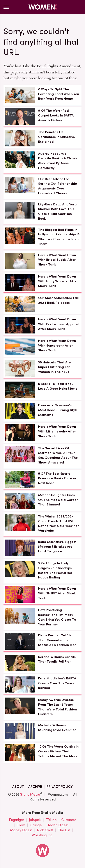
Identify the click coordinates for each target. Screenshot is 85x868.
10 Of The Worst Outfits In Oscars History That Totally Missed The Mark (58, 751)
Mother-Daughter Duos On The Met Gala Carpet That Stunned (58, 500)
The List (64, 830)
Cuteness (69, 820)
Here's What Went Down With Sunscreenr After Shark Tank (57, 345)
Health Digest (58, 825)
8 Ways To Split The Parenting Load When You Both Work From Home (59, 94)
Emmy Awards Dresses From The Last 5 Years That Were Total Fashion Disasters (58, 707)
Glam (21, 825)
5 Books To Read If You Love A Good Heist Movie (58, 386)
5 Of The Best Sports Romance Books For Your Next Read (57, 478)
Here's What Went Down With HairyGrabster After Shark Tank (58, 281)
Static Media (30, 794)
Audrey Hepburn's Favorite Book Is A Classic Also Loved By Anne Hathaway (58, 161)
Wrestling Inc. (42, 835)
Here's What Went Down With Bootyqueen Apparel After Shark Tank (58, 324)
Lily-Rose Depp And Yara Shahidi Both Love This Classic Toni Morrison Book (57, 211)
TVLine (51, 820)
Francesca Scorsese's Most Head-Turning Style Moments (58, 410)
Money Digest (21, 830)
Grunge (36, 825)
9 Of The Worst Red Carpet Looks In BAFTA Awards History (56, 115)
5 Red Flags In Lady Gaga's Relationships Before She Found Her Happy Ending (55, 570)
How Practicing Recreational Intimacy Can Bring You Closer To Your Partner (57, 617)
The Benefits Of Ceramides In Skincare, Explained (57, 137)
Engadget (17, 820)
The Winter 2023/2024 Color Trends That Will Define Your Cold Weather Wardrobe (58, 523)
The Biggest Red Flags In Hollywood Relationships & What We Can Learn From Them (59, 237)
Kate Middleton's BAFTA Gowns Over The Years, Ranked (57, 683)
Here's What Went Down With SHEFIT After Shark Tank (57, 593)
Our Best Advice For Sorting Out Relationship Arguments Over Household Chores (58, 186)
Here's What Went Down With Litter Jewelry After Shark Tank (57, 431)
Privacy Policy (60, 787)
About (18, 787)
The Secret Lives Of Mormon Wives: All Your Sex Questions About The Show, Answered (58, 455)
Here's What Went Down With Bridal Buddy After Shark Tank (57, 260)
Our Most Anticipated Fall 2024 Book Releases (58, 300)
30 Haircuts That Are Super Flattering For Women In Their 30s (54, 367)
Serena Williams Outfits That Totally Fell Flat (57, 659)
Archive (35, 787)
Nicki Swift (45, 830)
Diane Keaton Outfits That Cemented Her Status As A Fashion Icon (57, 640)
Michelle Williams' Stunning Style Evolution (57, 727)
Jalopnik (35, 820)
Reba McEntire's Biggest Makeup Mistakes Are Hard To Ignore (57, 547)
